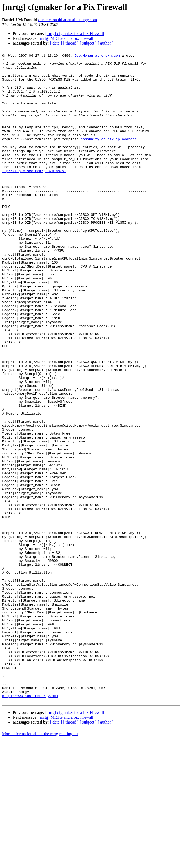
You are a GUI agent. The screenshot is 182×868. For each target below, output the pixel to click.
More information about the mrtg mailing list (40, 863)
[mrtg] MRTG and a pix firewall (66, 38)
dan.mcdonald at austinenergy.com (68, 20)
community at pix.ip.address (108, 156)
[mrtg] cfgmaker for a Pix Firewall (75, 34)
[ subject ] (88, 43)
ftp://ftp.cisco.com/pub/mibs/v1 (34, 195)
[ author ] (106, 43)
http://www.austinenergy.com (30, 825)
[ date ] (56, 43)
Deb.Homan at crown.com (97, 56)
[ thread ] (71, 43)
